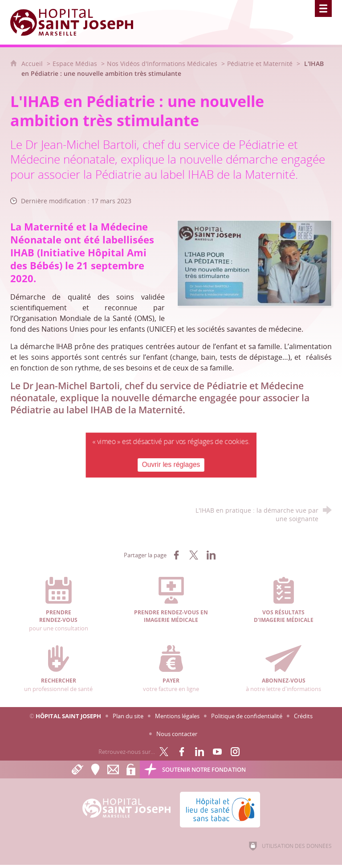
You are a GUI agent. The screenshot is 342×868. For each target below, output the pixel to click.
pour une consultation (59, 604)
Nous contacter (177, 734)
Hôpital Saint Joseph (68, 716)
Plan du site (128, 716)
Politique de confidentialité (247, 716)
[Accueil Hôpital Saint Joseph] (77, 22)
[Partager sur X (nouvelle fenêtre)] (194, 555)
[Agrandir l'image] (254, 262)
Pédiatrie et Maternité (260, 64)
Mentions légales (177, 716)
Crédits (303, 716)
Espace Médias (75, 64)
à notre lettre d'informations (283, 669)
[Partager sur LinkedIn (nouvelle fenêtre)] (211, 555)
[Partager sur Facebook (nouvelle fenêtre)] (176, 555)
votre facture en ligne (171, 669)
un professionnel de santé (59, 669)
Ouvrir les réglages (171, 464)
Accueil (33, 64)
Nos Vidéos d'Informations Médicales (162, 64)
